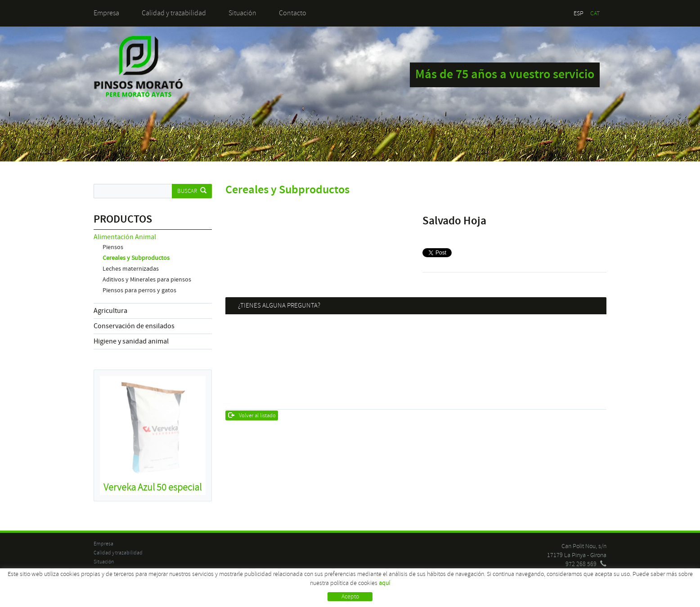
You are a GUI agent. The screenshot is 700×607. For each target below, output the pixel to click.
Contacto (293, 13)
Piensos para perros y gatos (139, 290)
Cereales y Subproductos (136, 258)
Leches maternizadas (131, 269)
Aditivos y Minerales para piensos (147, 280)
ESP (579, 13)
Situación (242, 13)
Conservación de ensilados (134, 326)
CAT (595, 13)
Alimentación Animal (125, 237)
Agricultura (110, 311)
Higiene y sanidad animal (131, 341)
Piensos (113, 247)
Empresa (106, 13)
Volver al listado (252, 415)
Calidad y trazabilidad (174, 13)
